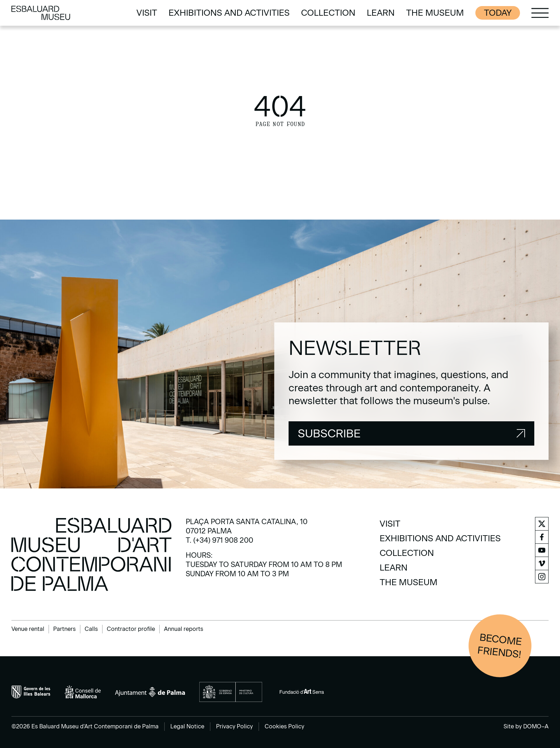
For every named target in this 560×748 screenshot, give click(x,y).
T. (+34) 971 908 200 (219, 540)
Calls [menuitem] (91, 629)
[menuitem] (147, 13)
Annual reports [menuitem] (184, 629)
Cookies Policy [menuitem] (284, 726)
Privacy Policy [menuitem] (234, 726)
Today (498, 13)
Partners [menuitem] (64, 629)
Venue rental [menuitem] (28, 629)
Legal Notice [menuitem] (187, 726)
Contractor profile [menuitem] (131, 629)
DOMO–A (536, 726)
